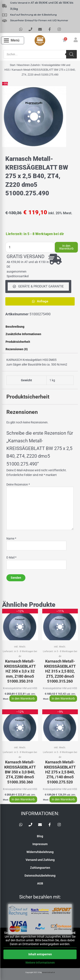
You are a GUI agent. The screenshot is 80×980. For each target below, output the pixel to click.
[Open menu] (12, 40)
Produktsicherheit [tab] (18, 342)
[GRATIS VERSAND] (55, 259)
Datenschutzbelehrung (40, 876)
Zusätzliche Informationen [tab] (23, 334)
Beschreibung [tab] (15, 327)
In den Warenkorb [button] (23, 699)
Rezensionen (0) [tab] (17, 349)
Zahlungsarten (40, 868)
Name (11, 539)
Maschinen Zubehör (29, 65)
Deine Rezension (18, 484)
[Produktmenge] (30, 247)
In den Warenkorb (66, 247)
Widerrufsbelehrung (40, 852)
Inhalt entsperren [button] (40, 954)
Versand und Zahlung (40, 860)
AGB (40, 883)
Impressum (40, 844)
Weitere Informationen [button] (40, 963)
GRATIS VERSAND (25, 256)
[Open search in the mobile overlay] (40, 54)
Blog (40, 836)
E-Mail (11, 557)
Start (12, 65)
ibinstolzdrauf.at (49, 972)
